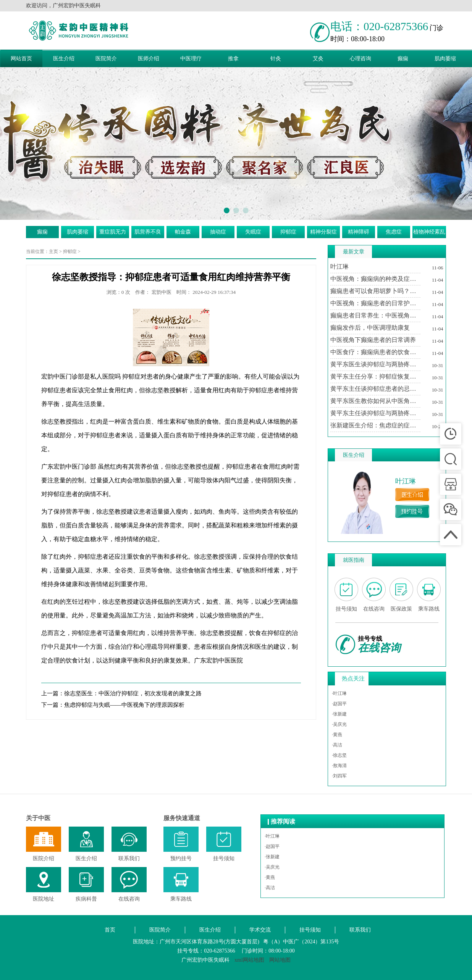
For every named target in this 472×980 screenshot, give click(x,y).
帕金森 (183, 232)
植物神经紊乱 (429, 232)
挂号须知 (310, 930)
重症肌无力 (113, 232)
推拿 (233, 59)
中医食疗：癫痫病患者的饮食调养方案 (375, 352)
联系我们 (360, 930)
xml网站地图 (249, 960)
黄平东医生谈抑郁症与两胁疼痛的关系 (375, 364)
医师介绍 (149, 59)
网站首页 (21, 59)
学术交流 (260, 930)
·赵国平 (339, 704)
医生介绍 (64, 59)
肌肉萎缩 (445, 59)
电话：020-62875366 (379, 26)
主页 (53, 251)
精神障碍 (359, 232)
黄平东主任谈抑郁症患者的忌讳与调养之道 (375, 389)
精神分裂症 (323, 232)
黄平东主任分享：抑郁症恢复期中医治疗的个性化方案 (375, 376)
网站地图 (280, 960)
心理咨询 (360, 59)
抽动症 (218, 232)
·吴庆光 (339, 724)
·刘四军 (339, 776)
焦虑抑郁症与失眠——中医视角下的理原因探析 (124, 705)
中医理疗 (191, 59)
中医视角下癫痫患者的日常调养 (373, 340)
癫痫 (403, 59)
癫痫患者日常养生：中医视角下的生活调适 (375, 315)
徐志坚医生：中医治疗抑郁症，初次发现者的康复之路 (133, 693)
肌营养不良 (148, 232)
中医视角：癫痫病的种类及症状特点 (375, 279)
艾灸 (318, 59)
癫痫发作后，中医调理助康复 (370, 328)
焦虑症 (394, 232)
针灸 (276, 59)
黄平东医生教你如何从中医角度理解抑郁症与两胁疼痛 (375, 401)
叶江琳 (339, 267)
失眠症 (253, 232)
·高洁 (337, 745)
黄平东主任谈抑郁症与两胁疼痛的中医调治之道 (375, 413)
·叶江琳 (339, 693)
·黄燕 (337, 735)
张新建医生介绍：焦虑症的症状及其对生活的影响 (375, 425)
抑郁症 (288, 232)
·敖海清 (339, 766)
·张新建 (339, 714)
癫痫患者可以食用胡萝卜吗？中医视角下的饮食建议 (375, 291)
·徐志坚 (339, 755)
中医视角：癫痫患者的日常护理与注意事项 (375, 303)
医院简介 (106, 59)
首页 (110, 930)
